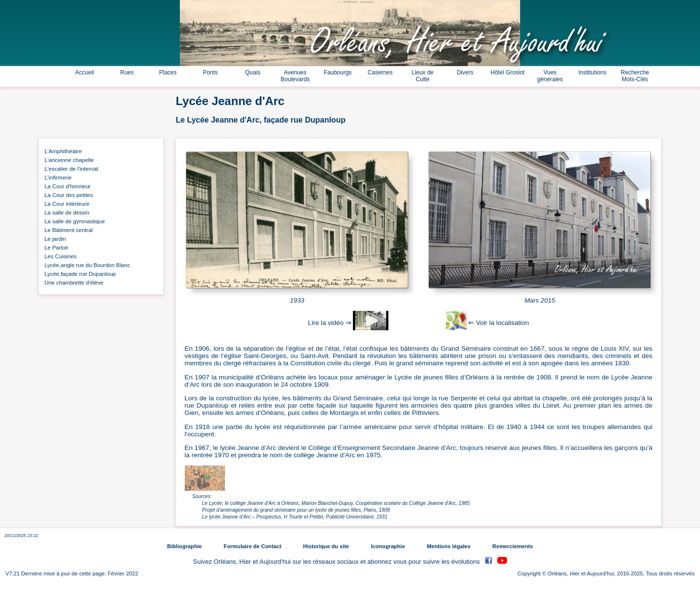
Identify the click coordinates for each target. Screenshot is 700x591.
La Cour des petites (67, 195)
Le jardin (54, 239)
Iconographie (388, 546)
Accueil (85, 72)
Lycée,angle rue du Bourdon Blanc (86, 265)
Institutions (592, 72)
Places (168, 72)
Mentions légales (449, 546)
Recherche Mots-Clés (635, 76)
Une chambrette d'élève (72, 283)
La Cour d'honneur (66, 186)
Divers (465, 72)
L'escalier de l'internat (70, 169)
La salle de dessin (65, 213)
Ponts (210, 72)
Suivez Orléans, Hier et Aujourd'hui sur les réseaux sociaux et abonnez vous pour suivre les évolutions (337, 562)
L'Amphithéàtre (62, 151)
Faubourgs (338, 72)
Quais (253, 72)
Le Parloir (55, 248)
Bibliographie (184, 546)
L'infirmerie (56, 178)
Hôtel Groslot (507, 72)
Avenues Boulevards (295, 76)
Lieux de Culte (423, 76)
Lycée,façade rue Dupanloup (79, 274)
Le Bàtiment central (67, 230)
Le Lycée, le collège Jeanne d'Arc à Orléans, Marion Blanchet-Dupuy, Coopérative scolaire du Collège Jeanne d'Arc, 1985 (336, 503)
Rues (127, 72)
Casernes (380, 72)
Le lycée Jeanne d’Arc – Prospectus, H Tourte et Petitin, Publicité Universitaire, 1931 (295, 517)
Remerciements (513, 546)
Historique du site (326, 546)
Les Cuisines (59, 256)
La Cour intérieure (65, 204)
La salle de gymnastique (73, 221)
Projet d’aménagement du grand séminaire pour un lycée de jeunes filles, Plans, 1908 (296, 510)
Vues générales (550, 76)
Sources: (202, 496)
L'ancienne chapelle (68, 160)
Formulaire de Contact (253, 546)
